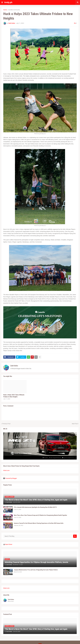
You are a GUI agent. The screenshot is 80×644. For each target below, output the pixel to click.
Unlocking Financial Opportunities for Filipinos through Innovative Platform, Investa (36, 562)
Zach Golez (14, 366)
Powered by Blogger (10, 478)
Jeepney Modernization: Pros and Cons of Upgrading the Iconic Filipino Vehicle (36, 570)
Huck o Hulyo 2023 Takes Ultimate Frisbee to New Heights (14, 396)
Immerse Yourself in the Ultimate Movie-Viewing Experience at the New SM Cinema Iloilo (39, 523)
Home (5, 10)
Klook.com (6, 470)
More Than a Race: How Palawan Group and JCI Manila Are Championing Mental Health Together (40, 515)
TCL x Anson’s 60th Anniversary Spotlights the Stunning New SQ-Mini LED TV (35, 507)
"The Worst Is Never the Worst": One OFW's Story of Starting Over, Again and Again (36, 500)
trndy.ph (8, 2)
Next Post (75, 424)
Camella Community (14, 10)
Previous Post (6, 424)
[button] (2, 2)
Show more (11, 601)
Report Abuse (9, 544)
